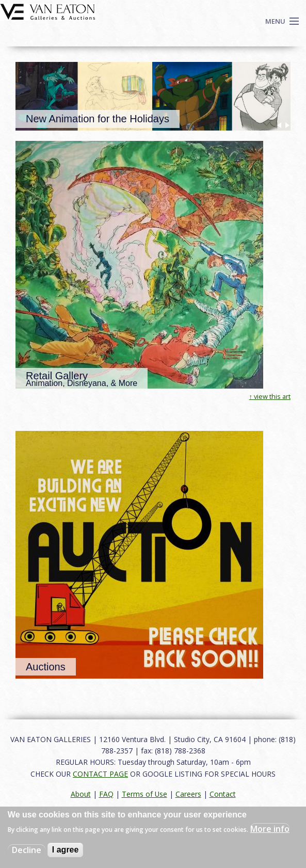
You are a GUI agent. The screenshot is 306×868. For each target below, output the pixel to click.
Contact (223, 794)
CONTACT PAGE (100, 774)
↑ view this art (270, 396)
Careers (188, 794)
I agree (66, 850)
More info (270, 829)
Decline (27, 850)
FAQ (106, 794)
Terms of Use (144, 794)
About (81, 794)
